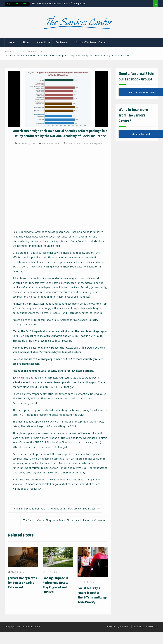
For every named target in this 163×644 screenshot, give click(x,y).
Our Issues (61, 42)
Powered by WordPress (119, 627)
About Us (42, 42)
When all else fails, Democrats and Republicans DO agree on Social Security (57, 508)
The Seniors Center (51, 143)
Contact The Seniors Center (91, 42)
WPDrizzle (153, 627)
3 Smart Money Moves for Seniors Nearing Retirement (22, 583)
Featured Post (74, 143)
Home (12, 42)
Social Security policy (92, 143)
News (26, 42)
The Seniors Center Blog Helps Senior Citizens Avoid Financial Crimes (63, 520)
